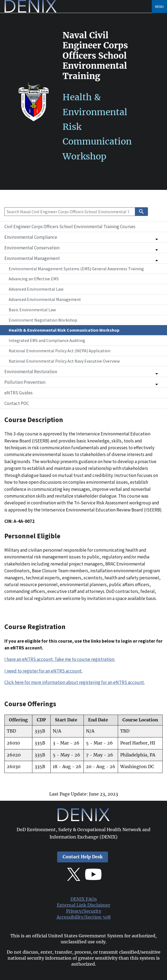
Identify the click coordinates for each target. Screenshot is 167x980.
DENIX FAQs (84, 899)
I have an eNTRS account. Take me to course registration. (60, 659)
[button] (83, 237)
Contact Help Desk (83, 857)
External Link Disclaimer (83, 905)
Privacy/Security (84, 911)
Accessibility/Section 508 (84, 917)
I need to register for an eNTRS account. (43, 671)
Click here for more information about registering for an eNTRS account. (75, 682)
